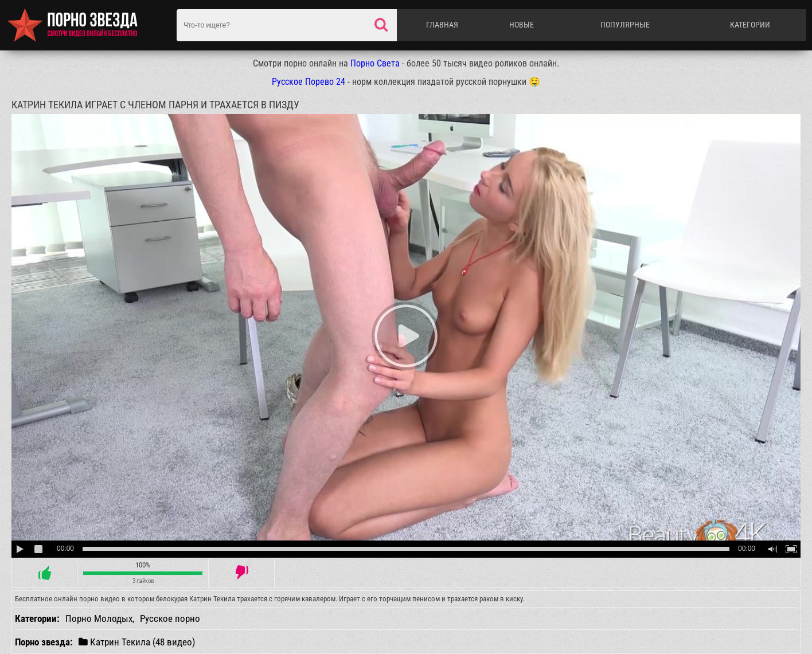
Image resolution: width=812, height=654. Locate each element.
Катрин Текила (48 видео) (137, 642)
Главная (442, 25)
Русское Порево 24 (309, 82)
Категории (750, 25)
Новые (522, 25)
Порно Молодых (99, 618)
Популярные (625, 25)
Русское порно (170, 618)
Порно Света (375, 63)
